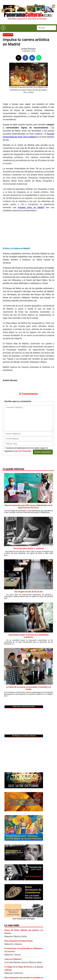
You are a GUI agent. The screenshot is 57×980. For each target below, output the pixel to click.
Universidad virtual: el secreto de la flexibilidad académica (28, 636)
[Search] (46, 28)
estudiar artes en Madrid (31, 207)
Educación (8, 35)
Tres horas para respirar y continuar (28, 548)
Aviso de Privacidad (22, 451)
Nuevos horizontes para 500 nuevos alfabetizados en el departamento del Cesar (28, 506)
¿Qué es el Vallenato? (13, 959)
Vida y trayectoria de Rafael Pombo (19, 941)
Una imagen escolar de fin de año (29, 592)
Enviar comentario (43, 452)
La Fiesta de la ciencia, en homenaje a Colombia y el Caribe (28, 688)
